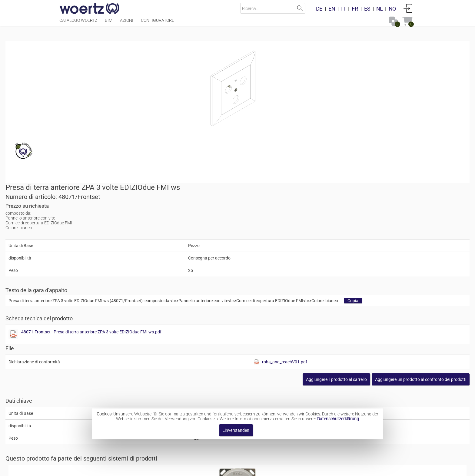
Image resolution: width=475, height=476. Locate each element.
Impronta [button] (170, 468)
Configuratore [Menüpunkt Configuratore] (158, 23)
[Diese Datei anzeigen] (248, 205)
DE (319, 9)
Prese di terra (225, 389)
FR (355, 9)
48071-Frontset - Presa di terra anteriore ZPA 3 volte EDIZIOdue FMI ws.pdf (326, 202)
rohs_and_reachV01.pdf (367, 232)
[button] (367, 250)
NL (379, 9)
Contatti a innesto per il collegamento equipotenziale (263, 341)
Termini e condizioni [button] (234, 468)
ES (367, 9)
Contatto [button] (196, 468)
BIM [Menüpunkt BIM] (109, 23)
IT (343, 9)
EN (332, 9)
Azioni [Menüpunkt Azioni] (127, 23)
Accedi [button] (408, 8)
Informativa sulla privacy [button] (288, 468)
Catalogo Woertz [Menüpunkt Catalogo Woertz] (78, 23)
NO (392, 9)
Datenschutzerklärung (338, 419)
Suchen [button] (300, 8)
